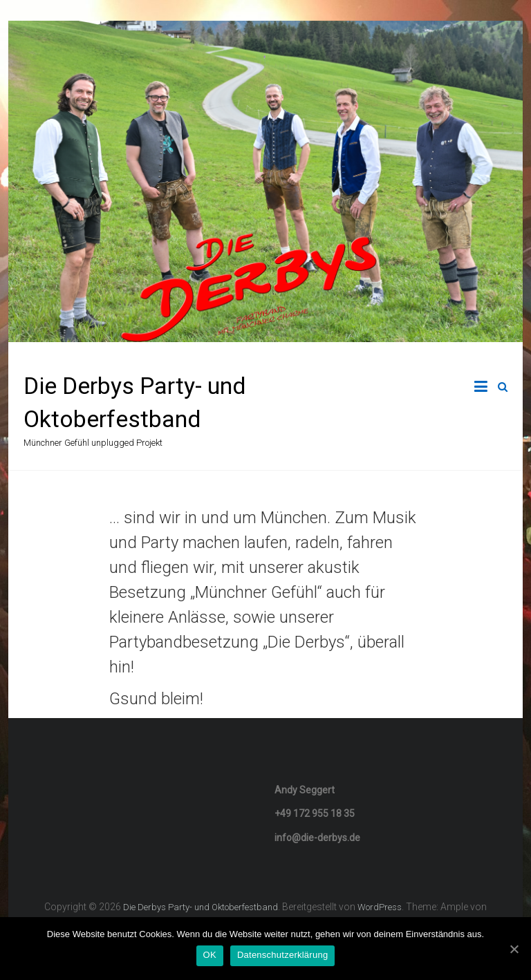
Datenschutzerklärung (282, 955)
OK (210, 955)
